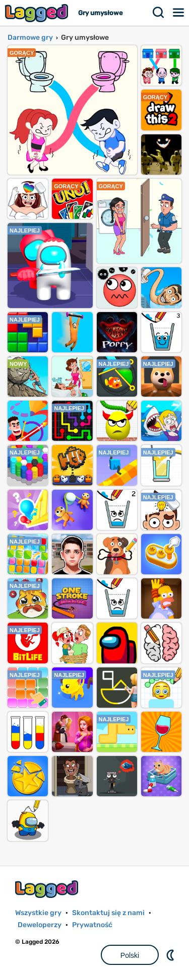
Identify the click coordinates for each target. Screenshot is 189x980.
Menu (179, 13)
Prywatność (92, 925)
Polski (130, 955)
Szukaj (159, 13)
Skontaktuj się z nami (108, 913)
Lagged (38, 13)
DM (171, 955)
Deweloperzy (40, 925)
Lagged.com (48, 889)
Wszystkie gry (38, 913)
